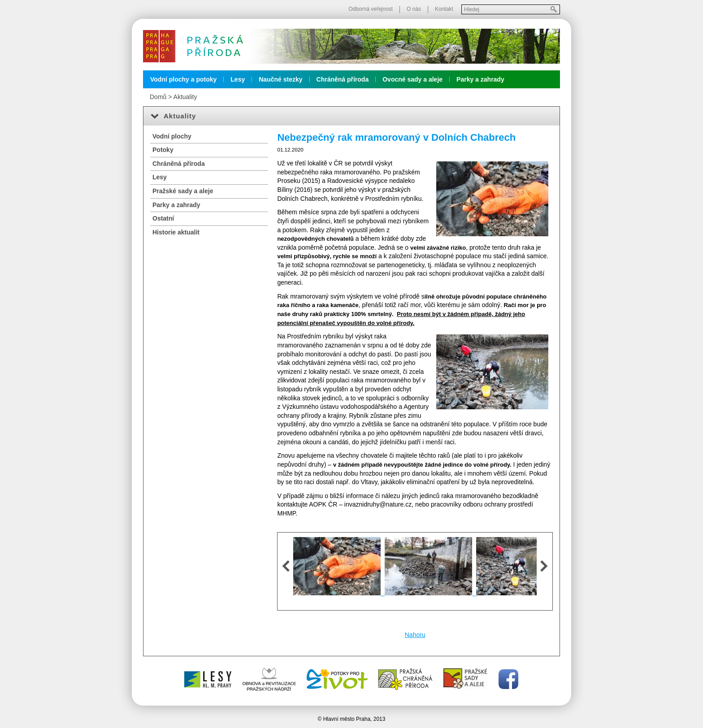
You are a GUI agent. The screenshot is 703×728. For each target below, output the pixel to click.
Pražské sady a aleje (183, 191)
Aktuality (185, 97)
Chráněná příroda (343, 79)
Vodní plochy (172, 136)
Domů (158, 97)
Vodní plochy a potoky (183, 79)
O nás (414, 9)
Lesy (238, 79)
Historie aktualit (176, 232)
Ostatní (163, 218)
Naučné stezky (280, 79)
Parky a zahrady (480, 79)
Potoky (163, 150)
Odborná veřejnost (371, 9)
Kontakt (444, 9)
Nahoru (415, 635)
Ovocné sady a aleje (412, 79)
